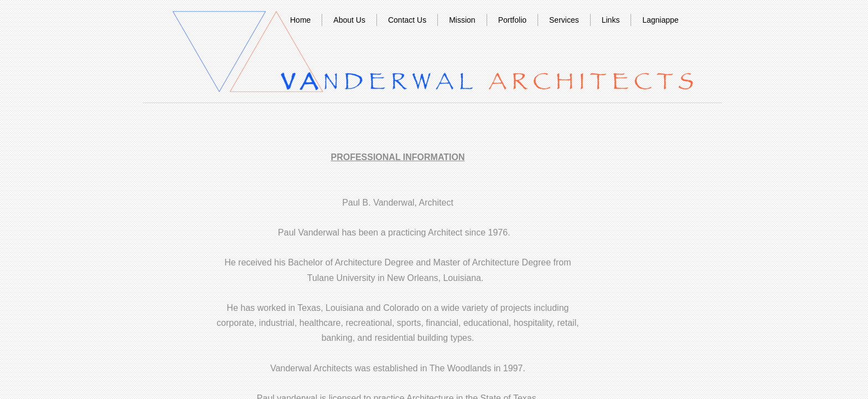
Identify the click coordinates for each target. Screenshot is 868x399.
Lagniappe (660, 20)
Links (611, 20)
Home (300, 20)
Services (564, 20)
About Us (349, 20)
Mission (462, 20)
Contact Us (407, 20)
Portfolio (512, 20)
